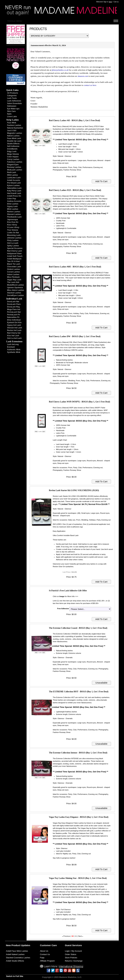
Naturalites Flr (13, 317)
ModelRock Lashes (16, 285)
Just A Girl (12, 131)
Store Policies (71, 958)
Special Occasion (15, 248)
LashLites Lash (14, 178)
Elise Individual (14, 320)
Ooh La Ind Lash (14, 338)
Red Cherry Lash (15, 251)
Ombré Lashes (14, 269)
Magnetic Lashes (15, 133)
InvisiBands (12, 149)
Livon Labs (12, 117)
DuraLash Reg (13, 307)
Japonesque (13, 220)
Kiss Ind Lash (13, 336)
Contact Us (45, 954)
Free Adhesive (63, 609)
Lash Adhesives (14, 101)
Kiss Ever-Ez (13, 222)
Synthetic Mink (14, 352)
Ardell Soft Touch (15, 256)
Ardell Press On (14, 196)
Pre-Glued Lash (14, 183)
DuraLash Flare (14, 304)
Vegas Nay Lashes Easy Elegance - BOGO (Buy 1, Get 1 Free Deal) (79, 817)
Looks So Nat (13, 233)
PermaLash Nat (14, 312)
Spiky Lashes (13, 246)
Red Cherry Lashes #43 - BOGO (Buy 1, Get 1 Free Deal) (75, 120)
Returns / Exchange (74, 961)
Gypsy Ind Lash (14, 325)
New (8, 945)
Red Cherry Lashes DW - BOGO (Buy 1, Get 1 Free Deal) (75, 336)
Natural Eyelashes (15, 128)
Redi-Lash (12, 172)
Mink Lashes (13, 209)
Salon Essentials (14, 103)
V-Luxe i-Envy (13, 227)
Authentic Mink (14, 350)
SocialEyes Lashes (15, 295)
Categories (12, 96)
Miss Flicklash (13, 277)
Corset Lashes (14, 272)
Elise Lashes (13, 204)
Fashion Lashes (14, 125)
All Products (13, 93)
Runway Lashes (14, 167)
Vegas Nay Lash (14, 280)
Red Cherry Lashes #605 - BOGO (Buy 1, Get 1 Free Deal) (75, 267)
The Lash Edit (13, 282)
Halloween (12, 106)
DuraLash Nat (13, 302)
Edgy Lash (12, 151)
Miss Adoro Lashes (16, 290)
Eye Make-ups (13, 109)
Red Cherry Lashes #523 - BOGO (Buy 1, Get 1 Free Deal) (75, 190)
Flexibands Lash (14, 217)
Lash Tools (12, 98)
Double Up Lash (14, 141)
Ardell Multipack (14, 259)
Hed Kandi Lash (14, 193)
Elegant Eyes (13, 165)
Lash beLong (13, 344)
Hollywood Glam (14, 254)
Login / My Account (73, 951)
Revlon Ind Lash (14, 330)
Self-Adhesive (13, 146)
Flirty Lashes (13, 240)
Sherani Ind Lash (15, 328)
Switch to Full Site (15, 976)
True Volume (13, 230)
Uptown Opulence (15, 288)
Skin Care (11, 111)
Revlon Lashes (14, 212)
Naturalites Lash (14, 188)
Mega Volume (13, 154)
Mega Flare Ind (14, 309)
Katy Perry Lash (14, 191)
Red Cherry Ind (14, 333)
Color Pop (12, 199)
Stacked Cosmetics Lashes (18, 958)
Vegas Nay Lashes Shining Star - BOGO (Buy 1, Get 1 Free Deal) (78, 878)
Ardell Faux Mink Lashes (17, 951)
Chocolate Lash (14, 267)
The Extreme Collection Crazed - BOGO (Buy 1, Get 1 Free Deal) (78, 628)
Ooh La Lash (13, 243)
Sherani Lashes (14, 214)
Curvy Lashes (13, 159)
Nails (9, 114)
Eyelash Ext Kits (14, 323)
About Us (44, 951)
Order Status (71, 954)
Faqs (42, 958)
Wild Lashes (13, 175)
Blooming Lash (14, 235)
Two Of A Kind (13, 261)
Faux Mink (12, 123)
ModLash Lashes (15, 170)
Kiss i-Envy (12, 225)
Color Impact (13, 157)
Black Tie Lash (14, 264)
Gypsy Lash (12, 206)
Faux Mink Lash (14, 138)
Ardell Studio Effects (15, 961)
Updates (26, 945)
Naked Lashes (13, 136)
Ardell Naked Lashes (15, 954)
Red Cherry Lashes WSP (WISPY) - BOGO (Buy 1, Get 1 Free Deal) (80, 402)
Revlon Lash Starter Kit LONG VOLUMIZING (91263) (74, 490)
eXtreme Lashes (14, 238)
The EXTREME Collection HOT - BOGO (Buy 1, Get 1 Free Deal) (79, 692)
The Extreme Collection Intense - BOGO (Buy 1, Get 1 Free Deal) (78, 753)
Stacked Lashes (14, 293)
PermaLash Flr (14, 315)
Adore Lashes (13, 274)
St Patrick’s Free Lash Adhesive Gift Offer (68, 591)
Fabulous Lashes (15, 162)
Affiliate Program (47, 961)
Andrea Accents (14, 201)
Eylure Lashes (13, 186)
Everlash (11, 347)
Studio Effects (13, 144)
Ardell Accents (14, 180)
